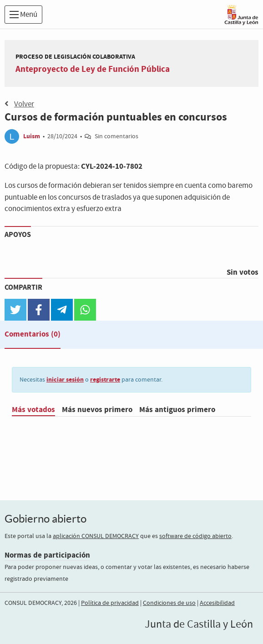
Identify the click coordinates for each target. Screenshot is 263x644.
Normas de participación (47, 555)
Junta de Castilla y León (199, 624)
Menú (23, 15)
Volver (19, 104)
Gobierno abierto (46, 519)
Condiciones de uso (169, 603)
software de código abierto (195, 536)
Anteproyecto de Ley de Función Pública (93, 69)
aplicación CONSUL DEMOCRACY (96, 536)
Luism (32, 136)
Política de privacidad (110, 603)
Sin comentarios (116, 136)
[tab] (33, 336)
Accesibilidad (217, 603)
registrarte (105, 380)
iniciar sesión (65, 380)
